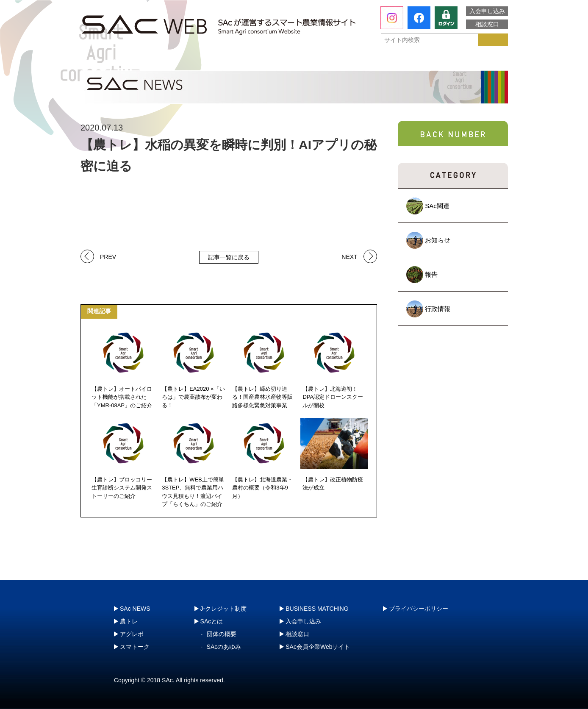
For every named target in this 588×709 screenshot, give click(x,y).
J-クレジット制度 (462, 61)
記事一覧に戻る (229, 257)
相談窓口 (487, 24)
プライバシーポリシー (419, 609)
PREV (108, 256)
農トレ (210, 61)
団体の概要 (222, 634)
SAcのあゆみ (224, 647)
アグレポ (295, 61)
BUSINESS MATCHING (317, 609)
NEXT (349, 256)
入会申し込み (487, 11)
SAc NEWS (135, 609)
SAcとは (120, 61)
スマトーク (381, 61)
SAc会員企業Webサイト (318, 647)
